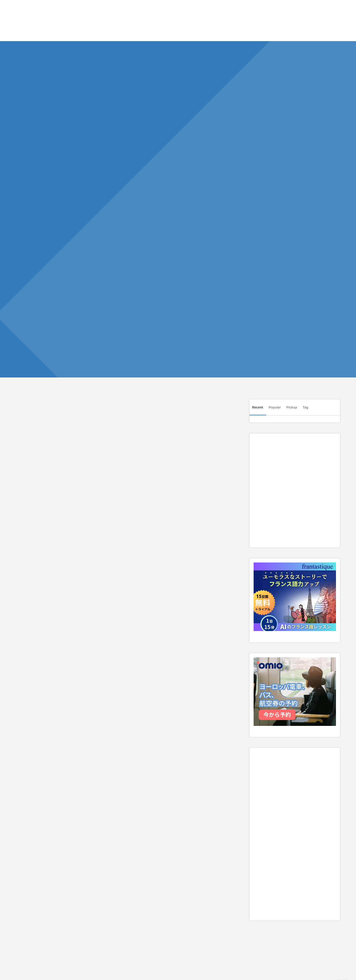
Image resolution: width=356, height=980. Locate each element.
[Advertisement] (124, 520)
